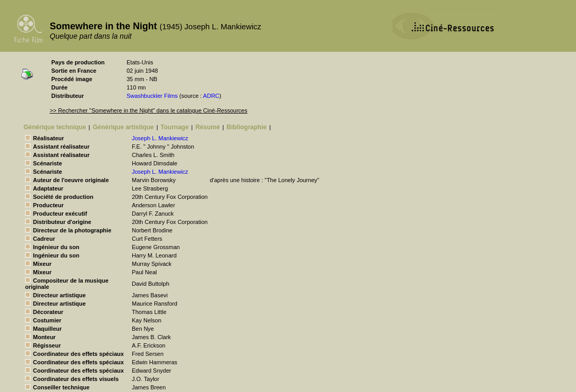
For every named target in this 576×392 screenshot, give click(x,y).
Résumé (207, 127)
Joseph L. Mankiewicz (160, 138)
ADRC (211, 96)
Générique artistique (123, 127)
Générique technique (55, 127)
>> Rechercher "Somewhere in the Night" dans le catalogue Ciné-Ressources (149, 110)
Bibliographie (247, 127)
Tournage (175, 127)
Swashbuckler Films (152, 96)
